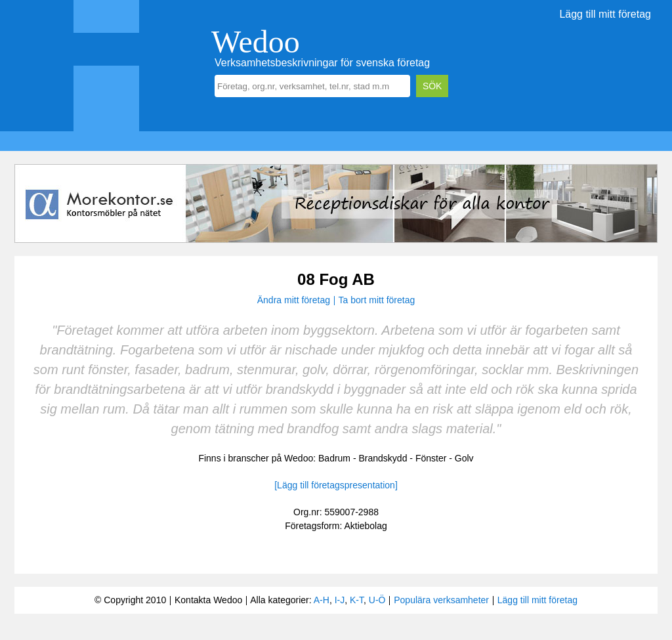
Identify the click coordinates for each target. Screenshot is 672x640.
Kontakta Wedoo (208, 600)
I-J (340, 600)
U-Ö (377, 600)
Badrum (334, 458)
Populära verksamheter (441, 600)
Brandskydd (383, 458)
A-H (322, 600)
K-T (357, 600)
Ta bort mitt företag (377, 300)
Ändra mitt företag (294, 300)
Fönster (431, 458)
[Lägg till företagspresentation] (336, 485)
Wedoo (256, 42)
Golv (464, 458)
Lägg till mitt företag (605, 14)
